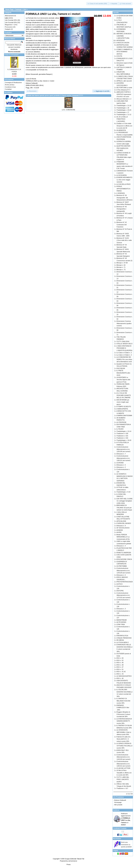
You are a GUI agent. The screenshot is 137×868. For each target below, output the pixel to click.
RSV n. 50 (120, 658)
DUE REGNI (121, 368)
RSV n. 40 (120, 678)
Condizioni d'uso (10, 87)
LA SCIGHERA (122, 175)
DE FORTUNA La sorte (124, 88)
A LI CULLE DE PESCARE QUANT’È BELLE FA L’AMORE (124, 395)
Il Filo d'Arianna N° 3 (123, 90)
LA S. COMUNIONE (68, 110)
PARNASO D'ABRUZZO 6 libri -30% (123, 708)
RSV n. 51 (120, 669)
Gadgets (8, 29)
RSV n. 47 (120, 667)
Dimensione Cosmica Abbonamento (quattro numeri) (124, 323)
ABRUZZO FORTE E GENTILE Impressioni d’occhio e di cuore (124, 94)
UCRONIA (120, 463)
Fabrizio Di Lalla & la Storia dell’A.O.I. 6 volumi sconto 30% (124, 739)
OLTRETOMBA (122, 566)
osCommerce (73, 861)
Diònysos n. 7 (121, 454)
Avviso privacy (10, 85)
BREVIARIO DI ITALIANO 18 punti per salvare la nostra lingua (124, 508)
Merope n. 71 (121, 267)
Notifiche (116, 810)
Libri (25, 9)
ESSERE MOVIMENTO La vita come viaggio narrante (124, 180)
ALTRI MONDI (121, 622)
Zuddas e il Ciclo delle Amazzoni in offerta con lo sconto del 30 (124, 126)
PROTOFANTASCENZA (125, 582)
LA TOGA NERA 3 (123, 642)
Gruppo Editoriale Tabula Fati (74, 859)
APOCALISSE (121, 521)
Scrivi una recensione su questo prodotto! (126, 845)
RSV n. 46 (120, 663)
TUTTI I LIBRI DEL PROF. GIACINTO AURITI (123, 779)
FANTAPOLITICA (122, 636)
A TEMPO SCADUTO (124, 407)
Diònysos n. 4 (121, 546)
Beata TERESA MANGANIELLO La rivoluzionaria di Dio (123, 537)
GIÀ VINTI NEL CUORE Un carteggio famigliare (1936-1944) (125, 501)
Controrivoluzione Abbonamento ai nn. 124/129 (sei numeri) (124, 570)
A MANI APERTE (122, 409)
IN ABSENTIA (121, 130)
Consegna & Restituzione (13, 82)
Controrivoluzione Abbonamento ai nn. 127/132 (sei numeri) (124, 595)
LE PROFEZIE (122, 422)
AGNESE (120, 530)
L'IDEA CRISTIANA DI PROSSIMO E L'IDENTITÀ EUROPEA (124, 348)
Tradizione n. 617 (122, 788)
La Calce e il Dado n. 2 (124, 353)
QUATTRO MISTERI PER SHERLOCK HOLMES (124, 148)
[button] (97, 4)
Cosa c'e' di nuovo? (11, 55)
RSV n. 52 (120, 660)
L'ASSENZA (121, 193)
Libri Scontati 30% (11, 20)
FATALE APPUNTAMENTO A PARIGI (123, 189)
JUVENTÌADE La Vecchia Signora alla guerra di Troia (123, 380)
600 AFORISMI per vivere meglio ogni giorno (123, 402)
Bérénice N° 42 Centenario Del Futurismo (122, 225)
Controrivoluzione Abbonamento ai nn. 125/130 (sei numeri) (124, 449)
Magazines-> (9, 25)
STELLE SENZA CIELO (125, 344)
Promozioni (9, 27)
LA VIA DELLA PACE (124, 184)
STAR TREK (121, 624)
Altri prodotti (118, 805)
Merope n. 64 (121, 265)
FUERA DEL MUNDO (124, 523)
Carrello (116, 13)
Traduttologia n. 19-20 (124, 440)
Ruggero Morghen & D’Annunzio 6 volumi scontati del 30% (123, 714)
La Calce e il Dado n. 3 (124, 355)
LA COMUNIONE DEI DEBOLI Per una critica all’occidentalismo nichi (124, 359)
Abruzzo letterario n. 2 (124, 99)
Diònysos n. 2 (121, 467)
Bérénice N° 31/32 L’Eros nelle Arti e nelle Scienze (124, 240)
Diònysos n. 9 (121, 526)
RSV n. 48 (120, 665)
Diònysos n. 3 (121, 609)
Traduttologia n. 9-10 (124, 492)
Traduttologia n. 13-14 (124, 431)
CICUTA (119, 56)
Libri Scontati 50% (11, 22)
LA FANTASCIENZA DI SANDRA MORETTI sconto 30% (124, 721)
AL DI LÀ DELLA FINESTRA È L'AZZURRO (122, 119)
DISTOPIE (120, 591)
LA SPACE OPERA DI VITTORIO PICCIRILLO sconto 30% (125, 746)
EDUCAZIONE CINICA (124, 559)
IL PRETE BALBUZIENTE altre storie (123, 373)
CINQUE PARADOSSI (124, 638)
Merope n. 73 (121, 270)
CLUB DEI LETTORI (123, 768)
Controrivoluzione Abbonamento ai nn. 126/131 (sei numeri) (124, 458)
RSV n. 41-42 (121, 672)
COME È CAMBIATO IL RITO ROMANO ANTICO (124, 52)
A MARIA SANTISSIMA (124, 415)
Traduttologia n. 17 (123, 112)
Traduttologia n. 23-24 (124, 110)
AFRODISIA (121, 40)
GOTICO (120, 584)
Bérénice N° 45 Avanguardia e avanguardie (122, 209)
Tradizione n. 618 (122, 433)
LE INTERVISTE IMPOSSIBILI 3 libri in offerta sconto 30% (124, 732)
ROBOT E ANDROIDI (124, 553)
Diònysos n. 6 (121, 575)
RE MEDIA (120, 640)
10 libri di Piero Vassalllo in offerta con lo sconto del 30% (124, 773)
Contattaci (8, 89)
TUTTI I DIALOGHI (123, 341)
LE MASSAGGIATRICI (124, 676)
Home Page (9, 9)
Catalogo (18, 9)
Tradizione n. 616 (122, 438)
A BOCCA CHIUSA (123, 43)
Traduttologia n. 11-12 (124, 114)
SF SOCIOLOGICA (123, 528)
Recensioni (117, 839)
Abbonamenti (9, 16)
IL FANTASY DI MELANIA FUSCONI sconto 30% (123, 701)
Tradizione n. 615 (122, 436)
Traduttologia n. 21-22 (124, 106)
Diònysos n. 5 (121, 465)
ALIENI (119, 532)
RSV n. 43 (120, 674)
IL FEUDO (120, 429)
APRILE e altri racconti (124, 81)
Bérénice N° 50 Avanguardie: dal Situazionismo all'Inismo (125, 198)
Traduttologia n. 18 (123, 108)
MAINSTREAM (122, 620)
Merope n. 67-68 (122, 263)
